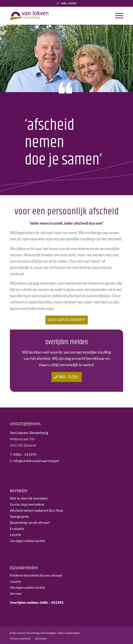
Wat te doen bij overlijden (29, 498)
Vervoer (16, 593)
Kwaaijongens (49, 633)
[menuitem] (117, 15)
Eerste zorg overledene (27, 504)
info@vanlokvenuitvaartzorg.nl (36, 461)
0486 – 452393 (25, 454)
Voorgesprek (19, 516)
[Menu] (117, 15)
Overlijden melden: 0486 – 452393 (37, 602)
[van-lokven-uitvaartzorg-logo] (55, 15)
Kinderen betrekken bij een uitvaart (36, 575)
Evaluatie (17, 529)
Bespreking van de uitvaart (30, 522)
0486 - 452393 (69, 3)
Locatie (15, 535)
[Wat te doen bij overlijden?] (67, 320)
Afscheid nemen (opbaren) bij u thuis (37, 510)
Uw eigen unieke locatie (27, 541)
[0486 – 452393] (67, 377)
